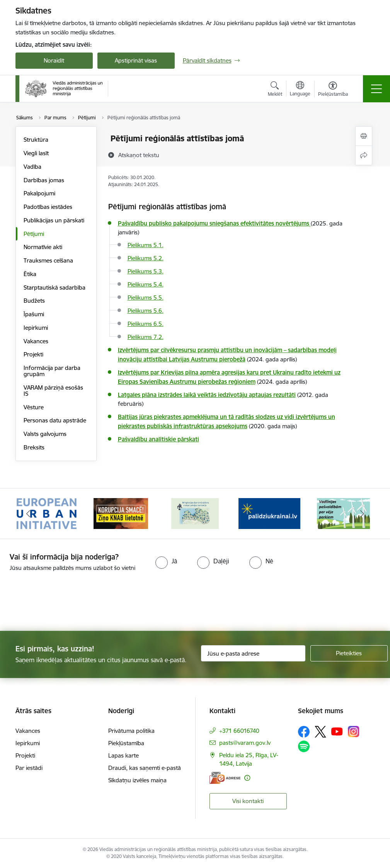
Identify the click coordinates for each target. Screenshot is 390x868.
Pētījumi (34, 234)
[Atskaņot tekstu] (139, 155)
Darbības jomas (44, 180)
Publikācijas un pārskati (54, 220)
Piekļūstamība (126, 743)
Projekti (33, 354)
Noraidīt (54, 60)
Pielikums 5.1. (146, 245)
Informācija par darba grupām (52, 371)
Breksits (34, 447)
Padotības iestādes (48, 207)
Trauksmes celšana (48, 260)
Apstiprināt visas (136, 60)
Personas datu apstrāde (55, 420)
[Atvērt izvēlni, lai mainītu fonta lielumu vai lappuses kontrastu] (333, 90)
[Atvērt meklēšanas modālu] (275, 90)
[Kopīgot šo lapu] (364, 155)
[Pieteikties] (349, 653)
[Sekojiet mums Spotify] (304, 746)
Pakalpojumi (39, 193)
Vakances (36, 341)
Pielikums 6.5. (146, 324)
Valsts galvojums (45, 434)
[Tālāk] (362, 514)
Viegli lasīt (36, 153)
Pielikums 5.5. (146, 298)
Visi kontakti (248, 801)
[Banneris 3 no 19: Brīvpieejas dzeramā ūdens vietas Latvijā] (195, 513)
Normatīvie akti (43, 247)
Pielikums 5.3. (146, 271)
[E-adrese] (225, 778)
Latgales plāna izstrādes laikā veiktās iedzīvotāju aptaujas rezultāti (207, 395)
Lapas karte (123, 755)
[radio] (166, 561)
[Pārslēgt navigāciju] (376, 89)
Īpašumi (34, 314)
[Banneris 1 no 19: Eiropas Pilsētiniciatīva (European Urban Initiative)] (47, 513)
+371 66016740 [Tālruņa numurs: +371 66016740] (239, 731)
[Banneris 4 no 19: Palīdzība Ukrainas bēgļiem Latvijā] (269, 513)
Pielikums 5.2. (146, 258)
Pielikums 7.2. (146, 337)
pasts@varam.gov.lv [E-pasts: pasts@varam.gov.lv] (245, 743)
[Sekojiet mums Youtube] (337, 731)
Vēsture (34, 407)
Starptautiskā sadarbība (54, 287)
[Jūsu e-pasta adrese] (253, 653)
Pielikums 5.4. (146, 284)
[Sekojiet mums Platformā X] (320, 732)
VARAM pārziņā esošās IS (53, 391)
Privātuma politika (131, 731)
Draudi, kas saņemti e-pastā (145, 768)
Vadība (32, 167)
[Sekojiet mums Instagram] (354, 732)
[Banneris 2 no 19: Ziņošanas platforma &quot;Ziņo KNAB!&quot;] (121, 513)
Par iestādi (29, 768)
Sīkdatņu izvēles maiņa (137, 780)
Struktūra (36, 140)
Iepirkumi (36, 328)
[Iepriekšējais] (28, 514)
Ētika (30, 274)
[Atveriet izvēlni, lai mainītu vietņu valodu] (300, 90)
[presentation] (65, 602)
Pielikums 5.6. (146, 311)
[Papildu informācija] (247, 778)
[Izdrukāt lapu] (364, 136)
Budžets (34, 301)
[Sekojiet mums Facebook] (304, 732)
